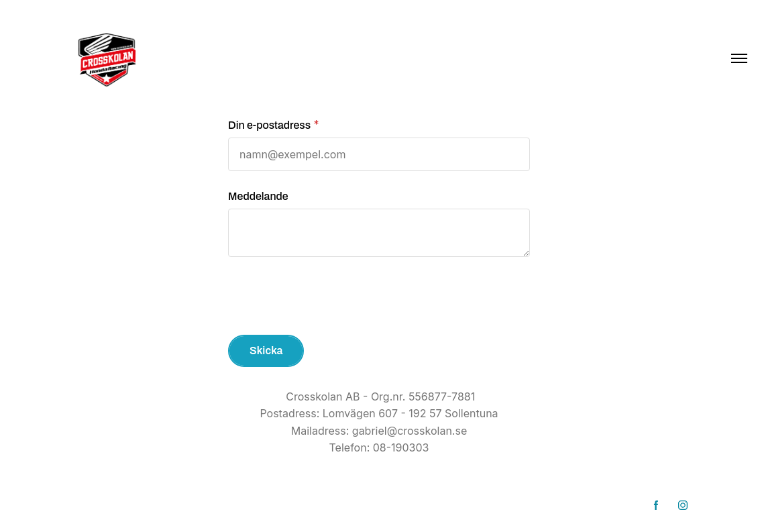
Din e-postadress (269, 125)
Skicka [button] (266, 351)
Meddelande (258, 196)
